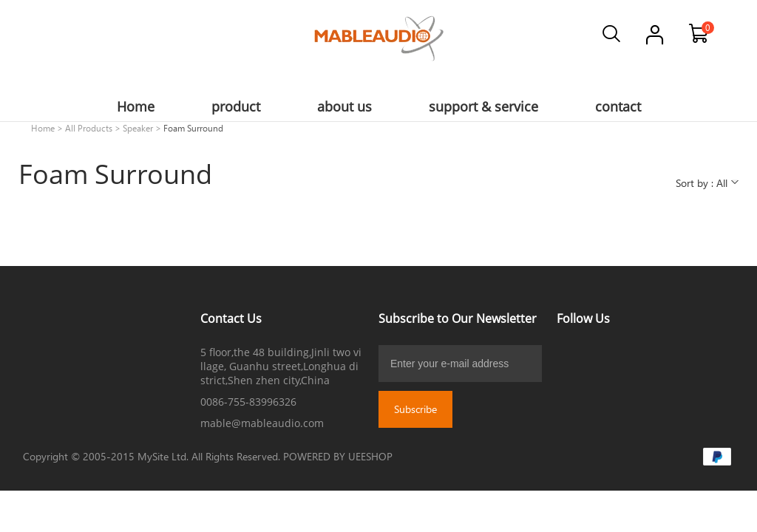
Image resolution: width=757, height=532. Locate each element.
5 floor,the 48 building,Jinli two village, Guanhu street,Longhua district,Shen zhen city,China (281, 366)
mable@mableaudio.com (262, 423)
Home (43, 128)
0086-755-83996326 (248, 402)
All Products (89, 128)
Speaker (138, 128)
